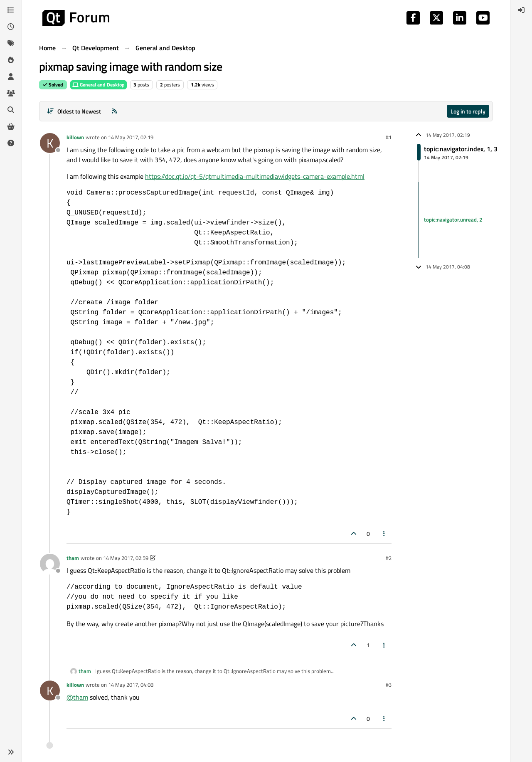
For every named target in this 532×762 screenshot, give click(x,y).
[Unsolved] (11, 143)
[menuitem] (521, 10)
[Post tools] (384, 534)
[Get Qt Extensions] (11, 126)
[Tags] (11, 43)
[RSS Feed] (114, 111)
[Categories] (11, 10)
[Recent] (11, 27)
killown (75, 137)
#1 (389, 137)
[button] (11, 752)
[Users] (11, 76)
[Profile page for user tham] (50, 564)
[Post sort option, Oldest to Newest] (74, 111)
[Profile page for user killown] (50, 143)
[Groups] (11, 93)
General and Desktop (99, 85)
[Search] (11, 110)
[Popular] (11, 60)
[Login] (521, 10)
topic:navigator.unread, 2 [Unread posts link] (453, 220)
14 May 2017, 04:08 (131, 685)
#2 (389, 558)
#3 (389, 685)
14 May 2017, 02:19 (131, 137)
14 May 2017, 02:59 (126, 558)
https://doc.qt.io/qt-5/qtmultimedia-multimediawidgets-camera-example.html (255, 176)
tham (73, 558)
